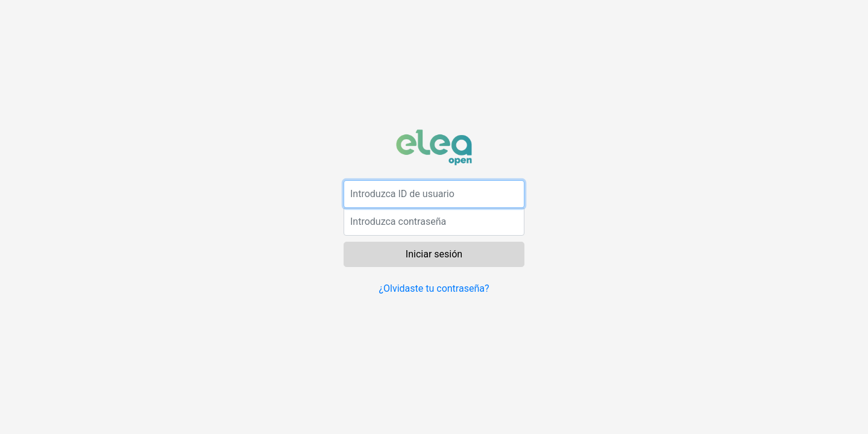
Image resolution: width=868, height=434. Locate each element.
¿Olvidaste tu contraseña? (434, 288)
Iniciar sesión (434, 254)
